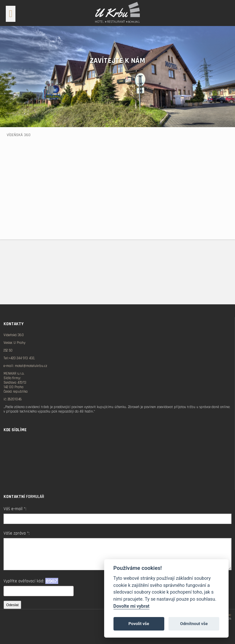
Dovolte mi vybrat (131, 606)
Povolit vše (139, 624)
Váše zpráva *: (17, 533)
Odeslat (12, 605)
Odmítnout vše (194, 624)
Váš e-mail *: (15, 509)
